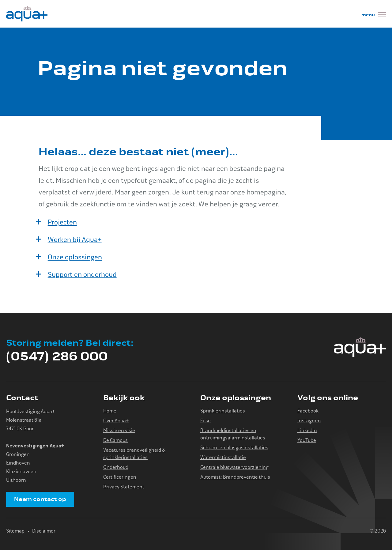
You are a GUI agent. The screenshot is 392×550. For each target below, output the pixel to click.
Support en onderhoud (82, 275)
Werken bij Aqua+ (75, 240)
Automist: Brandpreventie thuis (235, 477)
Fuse (205, 421)
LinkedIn (307, 430)
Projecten (62, 222)
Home (110, 411)
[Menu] (374, 15)
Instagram (309, 421)
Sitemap (15, 531)
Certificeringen (120, 477)
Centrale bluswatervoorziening (234, 467)
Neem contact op (40, 499)
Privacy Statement (124, 487)
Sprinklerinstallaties (223, 411)
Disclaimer (44, 531)
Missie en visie (119, 430)
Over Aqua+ (116, 421)
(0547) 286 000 (57, 356)
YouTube (307, 440)
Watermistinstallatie (223, 457)
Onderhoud (116, 467)
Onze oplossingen (75, 257)
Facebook (308, 411)
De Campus (115, 440)
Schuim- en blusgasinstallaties (234, 448)
